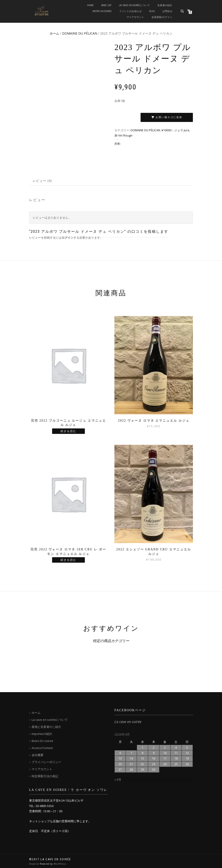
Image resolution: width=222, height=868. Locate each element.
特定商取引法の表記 (45, 776)
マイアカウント (135, 17)
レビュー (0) (42, 181)
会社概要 (38, 755)
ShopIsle (34, 864)
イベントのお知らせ (130, 11)
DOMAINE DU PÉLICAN (80, 33)
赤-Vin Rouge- (124, 135)
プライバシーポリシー (46, 762)
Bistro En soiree (42, 741)
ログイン (68, 238)
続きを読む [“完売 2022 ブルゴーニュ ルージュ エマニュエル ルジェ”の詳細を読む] (68, 431)
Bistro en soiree (102, 11)
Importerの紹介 (42, 734)
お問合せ (167, 11)
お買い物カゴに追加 (169, 117)
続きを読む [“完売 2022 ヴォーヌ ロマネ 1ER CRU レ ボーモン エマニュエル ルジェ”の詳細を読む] (68, 560)
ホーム (54, 33)
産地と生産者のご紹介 (46, 727)
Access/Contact (42, 748)
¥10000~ (167, 130)
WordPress (60, 864)
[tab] (43, 181)
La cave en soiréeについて (134, 5)
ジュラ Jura (182, 130)
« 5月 (118, 779)
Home (90, 5)
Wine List (106, 5)
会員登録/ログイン (162, 17)
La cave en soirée (128, 722)
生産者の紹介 (165, 5)
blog (152, 11)
